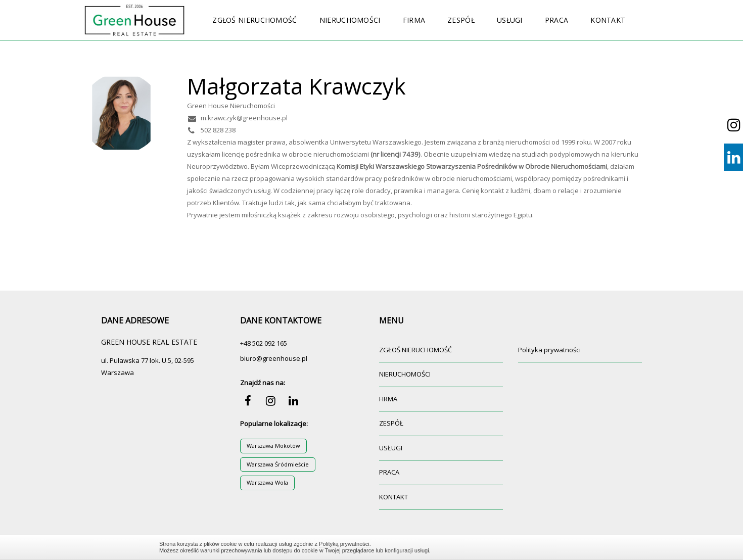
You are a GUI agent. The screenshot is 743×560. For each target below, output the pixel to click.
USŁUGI (510, 20)
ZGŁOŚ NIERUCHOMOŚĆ (254, 20)
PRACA (557, 20)
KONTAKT (608, 20)
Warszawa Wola (267, 482)
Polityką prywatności (344, 544)
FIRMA (414, 20)
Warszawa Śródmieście (278, 464)
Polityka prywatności (549, 350)
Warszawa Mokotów (273, 446)
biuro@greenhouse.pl (274, 358)
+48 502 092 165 (264, 343)
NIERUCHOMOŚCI (350, 20)
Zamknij (579, 547)
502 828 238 (211, 130)
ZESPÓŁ (461, 20)
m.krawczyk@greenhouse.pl (237, 118)
